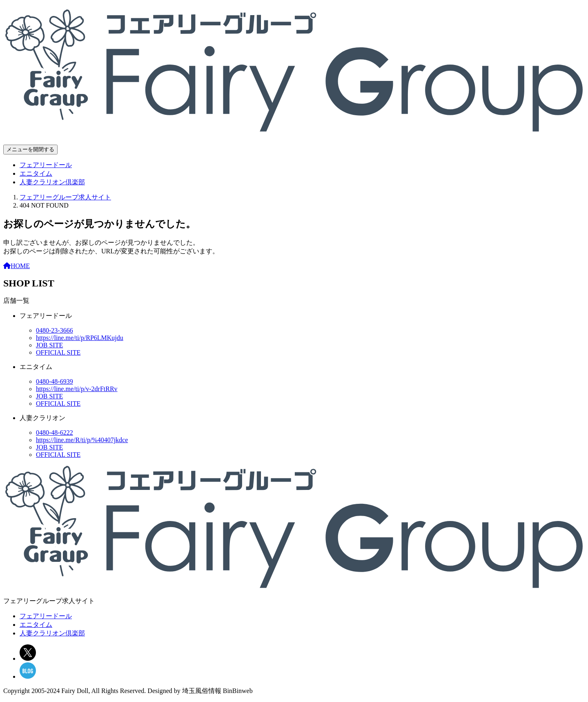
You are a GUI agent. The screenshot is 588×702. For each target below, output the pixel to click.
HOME (17, 266)
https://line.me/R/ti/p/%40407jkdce (82, 440)
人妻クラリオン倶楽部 (52, 182)
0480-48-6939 (55, 381)
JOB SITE (49, 345)
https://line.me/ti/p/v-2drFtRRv (77, 389)
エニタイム (36, 173)
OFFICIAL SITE (58, 352)
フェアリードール (46, 165)
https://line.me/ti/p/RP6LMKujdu (80, 338)
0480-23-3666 (55, 330)
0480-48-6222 (55, 433)
